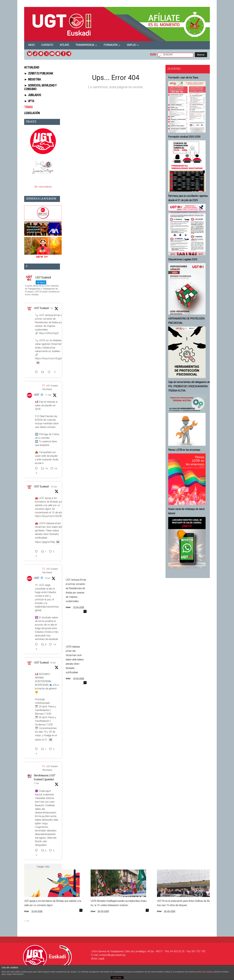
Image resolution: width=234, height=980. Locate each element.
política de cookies (204, 972)
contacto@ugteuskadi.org (112, 955)
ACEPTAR (117, 978)
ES (151, 55)
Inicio (32, 45)
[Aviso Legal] (98, 959)
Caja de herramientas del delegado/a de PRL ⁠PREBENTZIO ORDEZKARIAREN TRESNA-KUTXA (189, 387)
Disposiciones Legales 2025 (183, 260)
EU (155, 55)
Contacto (47, 45)
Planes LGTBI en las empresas (184, 450)
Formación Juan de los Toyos (183, 78)
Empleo (133, 45)
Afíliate (64, 45)
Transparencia (86, 45)
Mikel (68, 608)
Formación (112, 45)
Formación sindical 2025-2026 (184, 137)
